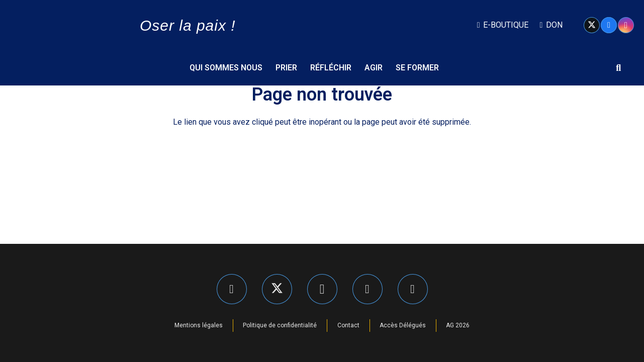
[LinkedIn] (367, 289)
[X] (592, 25)
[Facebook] (609, 25)
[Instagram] (626, 25)
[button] (618, 68)
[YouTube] (413, 289)
